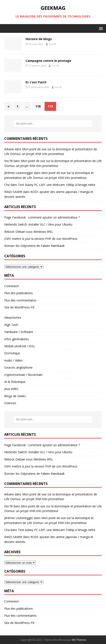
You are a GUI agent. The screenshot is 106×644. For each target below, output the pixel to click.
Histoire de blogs (39, 39)
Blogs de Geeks (15, 396)
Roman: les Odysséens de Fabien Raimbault (34, 246)
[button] (100, 28)
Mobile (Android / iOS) (19, 346)
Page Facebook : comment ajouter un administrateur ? (42, 217)
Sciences (10, 403)
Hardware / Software (19, 332)
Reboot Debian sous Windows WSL (29, 232)
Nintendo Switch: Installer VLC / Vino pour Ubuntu (38, 224)
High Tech (11, 325)
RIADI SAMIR (13, 192)
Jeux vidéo (11, 389)
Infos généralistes (17, 339)
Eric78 (52, 44)
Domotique (12, 353)
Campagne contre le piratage (48, 61)
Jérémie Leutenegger (19, 173)
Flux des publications (19, 293)
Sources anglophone (18, 367)
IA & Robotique (15, 382)
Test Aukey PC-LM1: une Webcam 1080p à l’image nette (57, 185)
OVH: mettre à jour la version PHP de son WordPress (41, 239)
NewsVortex (13, 318)
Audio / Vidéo (13, 360)
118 (38, 106)
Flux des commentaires (20, 300)
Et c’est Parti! (36, 82)
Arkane (9, 149)
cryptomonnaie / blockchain (23, 375)
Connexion (12, 286)
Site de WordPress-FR (19, 307)
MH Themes (79, 640)
